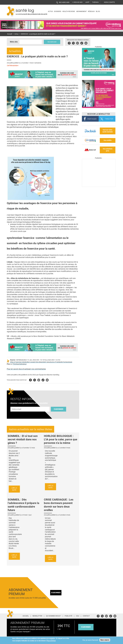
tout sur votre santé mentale (108, 131)
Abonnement (81, 11)
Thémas (95, 2)
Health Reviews (69, 11)
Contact (86, 616)
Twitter (73, 43)
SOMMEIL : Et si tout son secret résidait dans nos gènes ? (23, 439)
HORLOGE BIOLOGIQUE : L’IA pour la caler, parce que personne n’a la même (61, 439)
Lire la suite (14, 489)
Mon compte (109, 2)
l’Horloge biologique (20, 364)
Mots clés (14, 42)
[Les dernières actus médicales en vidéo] (99, 186)
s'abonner (86, 627)
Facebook (69, 43)
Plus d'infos (51, 641)
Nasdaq (107, 10)
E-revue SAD (78, 2)
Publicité (68, 616)
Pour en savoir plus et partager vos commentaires (26, 369)
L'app (87, 2)
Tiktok (82, 43)
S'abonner (58, 409)
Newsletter (37, 616)
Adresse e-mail (17, 405)
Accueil (10, 34)
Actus (50, 11)
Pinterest (77, 43)
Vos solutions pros (108, 150)
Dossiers (58, 11)
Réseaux (91, 11)
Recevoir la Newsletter (99, 114)
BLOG (98, 11)
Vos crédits (108, 140)
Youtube (47, 380)
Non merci (105, 640)
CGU (78, 616)
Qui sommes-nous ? (53, 616)
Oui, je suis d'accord (90, 640)
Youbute (86, 43)
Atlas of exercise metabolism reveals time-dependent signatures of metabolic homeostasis (41, 362)
